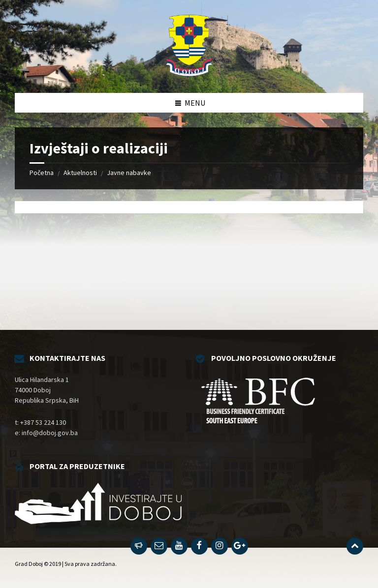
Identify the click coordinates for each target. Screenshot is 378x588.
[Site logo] (189, 73)
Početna (42, 173)
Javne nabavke (129, 173)
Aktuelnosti (80, 173)
